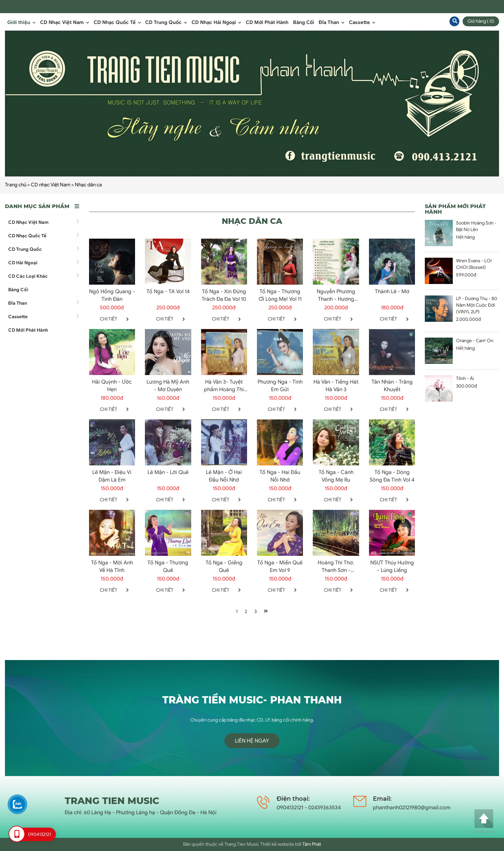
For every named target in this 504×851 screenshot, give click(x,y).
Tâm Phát (312, 844)
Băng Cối (304, 22)
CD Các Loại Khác (44, 276)
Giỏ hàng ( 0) (481, 21)
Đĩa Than (332, 22)
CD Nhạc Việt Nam (65, 22)
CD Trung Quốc (166, 22)
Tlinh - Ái (465, 378)
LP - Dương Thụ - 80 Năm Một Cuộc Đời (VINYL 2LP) (477, 305)
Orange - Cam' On (475, 341)
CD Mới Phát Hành (267, 22)
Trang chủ (16, 185)
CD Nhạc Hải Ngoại (216, 22)
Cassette (362, 22)
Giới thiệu (21, 22)
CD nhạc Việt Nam (51, 185)
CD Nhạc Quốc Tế (117, 22)
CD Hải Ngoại (44, 263)
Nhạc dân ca (88, 185)
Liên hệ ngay (252, 741)
